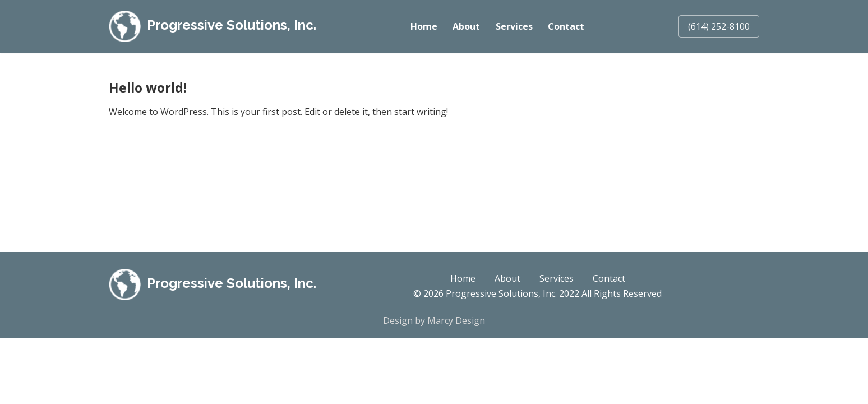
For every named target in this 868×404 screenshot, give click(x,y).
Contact (565, 26)
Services (514, 26)
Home (423, 26)
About (466, 26)
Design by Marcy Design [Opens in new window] (434, 320)
